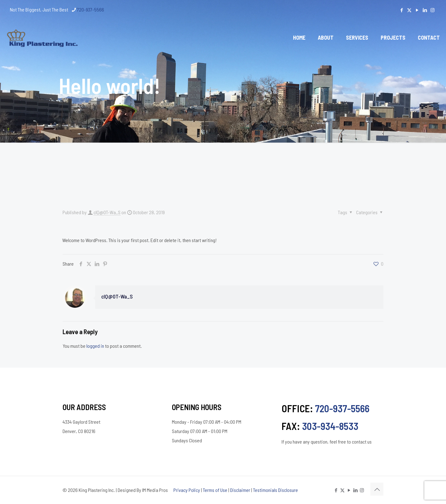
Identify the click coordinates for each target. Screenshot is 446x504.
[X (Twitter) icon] (409, 10)
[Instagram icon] (433, 10)
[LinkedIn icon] (425, 10)
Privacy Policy (187, 490)
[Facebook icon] (402, 10)
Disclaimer (240, 490)
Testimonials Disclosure (275, 490)
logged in (95, 346)
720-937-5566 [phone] (90, 9)
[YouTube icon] (417, 10)
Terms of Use (215, 490)
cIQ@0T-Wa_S (107, 212)
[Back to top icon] (377, 489)
